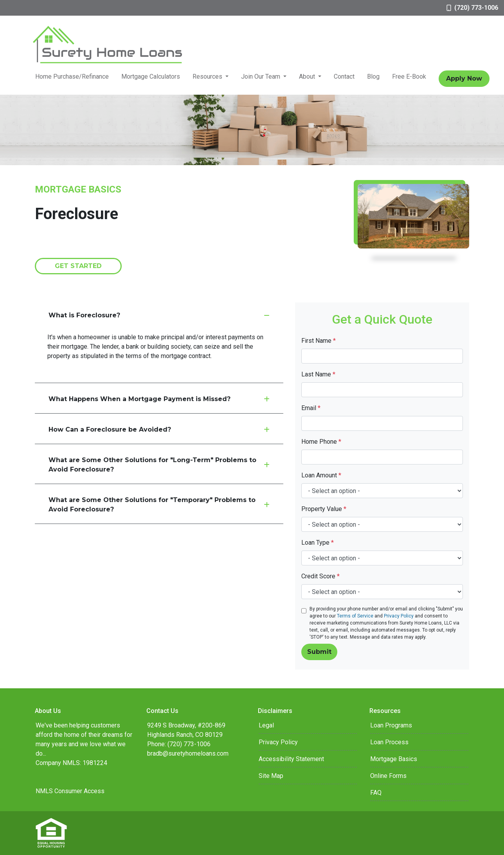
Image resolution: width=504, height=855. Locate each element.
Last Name (318, 374)
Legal (266, 725)
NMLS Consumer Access (70, 791)
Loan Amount (321, 475)
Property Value (324, 509)
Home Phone (321, 442)
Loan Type (318, 543)
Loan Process (389, 742)
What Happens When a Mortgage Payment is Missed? (159, 399)
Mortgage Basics (394, 759)
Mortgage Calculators (151, 76)
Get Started (78, 266)
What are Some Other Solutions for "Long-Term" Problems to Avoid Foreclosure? (159, 465)
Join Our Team (261, 76)
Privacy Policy (399, 616)
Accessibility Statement (291, 759)
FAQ (376, 793)
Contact (344, 76)
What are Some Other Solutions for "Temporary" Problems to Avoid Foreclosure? (159, 505)
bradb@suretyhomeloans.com (188, 753)
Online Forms (388, 776)
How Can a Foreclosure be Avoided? (159, 429)
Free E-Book (409, 76)
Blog (373, 76)
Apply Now (464, 78)
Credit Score (320, 576)
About (308, 76)
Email (311, 408)
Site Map (271, 776)
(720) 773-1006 (472, 8)
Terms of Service (355, 616)
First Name (319, 341)
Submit (319, 652)
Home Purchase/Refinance (72, 76)
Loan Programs (391, 725)
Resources (208, 76)
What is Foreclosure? (159, 315)
